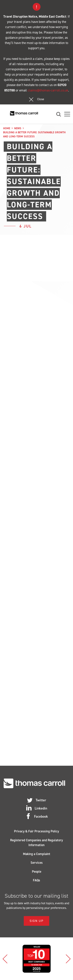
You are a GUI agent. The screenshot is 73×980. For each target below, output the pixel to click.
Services (37, 863)
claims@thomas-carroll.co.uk (48, 90)
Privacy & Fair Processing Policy (36, 831)
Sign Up (36, 921)
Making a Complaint (37, 854)
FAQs (36, 880)
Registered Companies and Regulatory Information (36, 843)
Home (7, 128)
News (18, 128)
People (37, 871)
